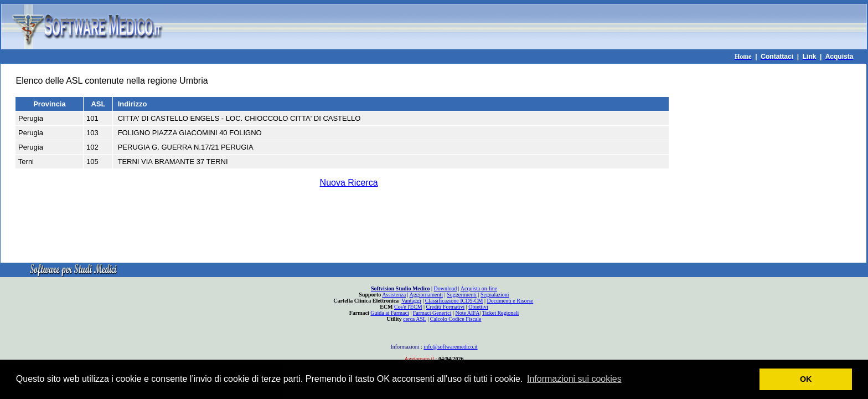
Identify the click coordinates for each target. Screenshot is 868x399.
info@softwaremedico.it (450, 347)
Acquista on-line (479, 288)
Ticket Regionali (501, 313)
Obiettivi (478, 307)
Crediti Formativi (446, 307)
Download (446, 288)
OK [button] (806, 379)
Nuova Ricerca (349, 183)
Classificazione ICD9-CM (454, 301)
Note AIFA (467, 313)
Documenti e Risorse (510, 301)
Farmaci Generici (432, 313)
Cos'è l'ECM (408, 307)
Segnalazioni (495, 295)
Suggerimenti (462, 295)
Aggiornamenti (427, 295)
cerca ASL (415, 319)
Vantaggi (411, 301)
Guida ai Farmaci (389, 313)
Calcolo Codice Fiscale (456, 319)
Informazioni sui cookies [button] (574, 379)
